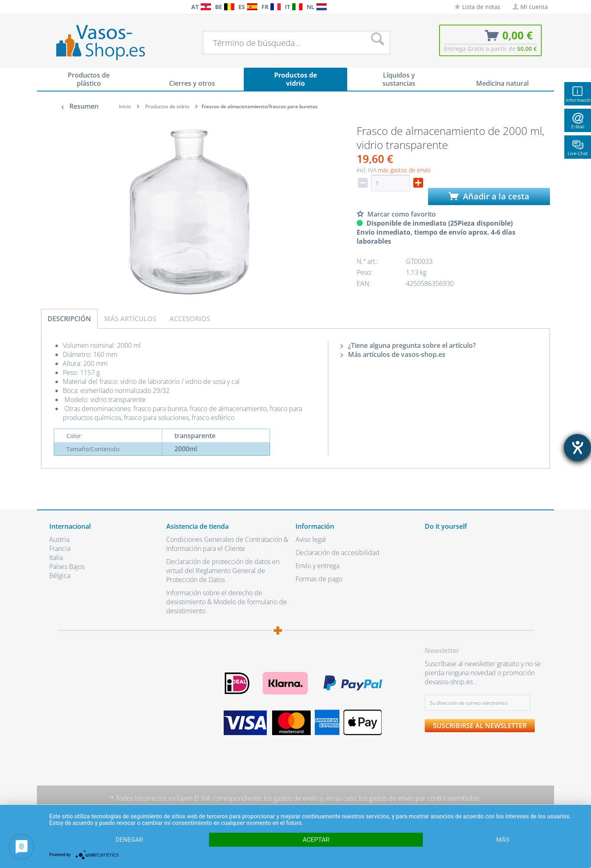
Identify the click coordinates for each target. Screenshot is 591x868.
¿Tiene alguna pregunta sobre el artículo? (408, 345)
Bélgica (60, 576)
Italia (56, 557)
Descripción (69, 319)
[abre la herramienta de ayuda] (577, 448)
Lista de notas (477, 7)
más (503, 840)
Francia (60, 548)
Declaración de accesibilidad (338, 553)
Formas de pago (319, 579)
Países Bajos (67, 566)
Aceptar (316, 840)
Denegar (129, 840)
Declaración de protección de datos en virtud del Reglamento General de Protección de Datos (223, 571)
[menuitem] (53, 7)
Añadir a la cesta (489, 196)
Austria (59, 539)
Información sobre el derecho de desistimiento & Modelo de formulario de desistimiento (227, 602)
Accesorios (190, 319)
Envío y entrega (317, 566)
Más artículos (130, 319)
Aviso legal (311, 539)
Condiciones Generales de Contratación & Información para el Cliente (227, 544)
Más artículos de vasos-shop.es (393, 354)
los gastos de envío (291, 798)
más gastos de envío (404, 170)
